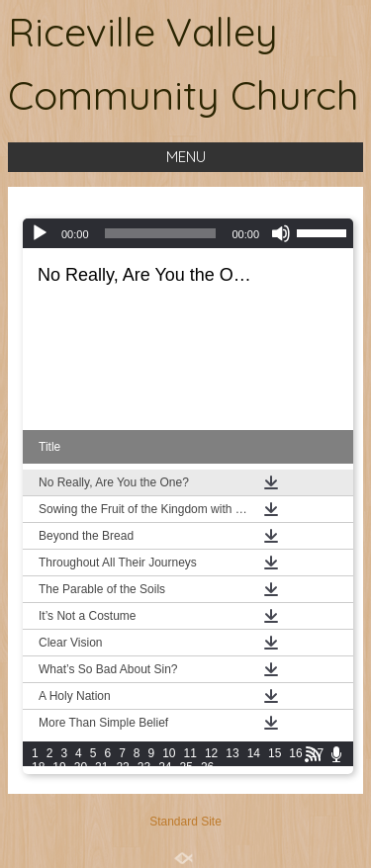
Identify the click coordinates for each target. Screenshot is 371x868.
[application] (188, 233)
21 (101, 767)
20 (81, 767)
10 (169, 753)
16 (295, 753)
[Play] (40, 233)
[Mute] (281, 233)
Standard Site (185, 822)
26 (207, 767)
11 (190, 753)
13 (232, 753)
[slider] (161, 233)
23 (144, 767)
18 (38, 767)
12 (211, 753)
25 (186, 767)
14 (254, 753)
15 (275, 753)
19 (59, 767)
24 (165, 767)
